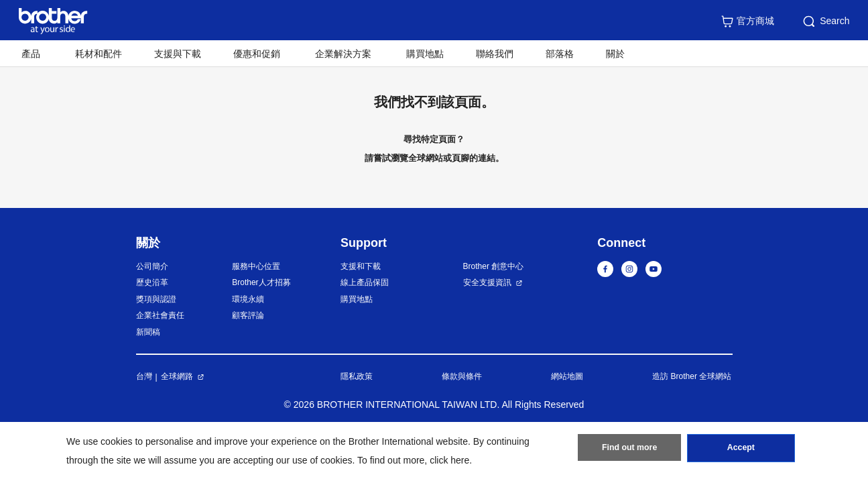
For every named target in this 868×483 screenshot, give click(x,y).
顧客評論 (248, 315)
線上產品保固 (365, 282)
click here (449, 460)
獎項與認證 (156, 299)
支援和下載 (361, 266)
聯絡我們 (495, 54)
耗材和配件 (99, 54)
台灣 (144, 376)
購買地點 (425, 54)
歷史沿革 (152, 282)
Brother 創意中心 (494, 266)
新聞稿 (148, 332)
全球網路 (177, 376)
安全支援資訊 (487, 282)
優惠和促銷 (257, 54)
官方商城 (747, 21)
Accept (741, 450)
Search (825, 21)
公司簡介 (152, 266)
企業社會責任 (160, 315)
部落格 (560, 54)
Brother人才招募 (261, 282)
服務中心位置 (256, 266)
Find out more (629, 450)
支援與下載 (178, 54)
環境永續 (248, 299)
